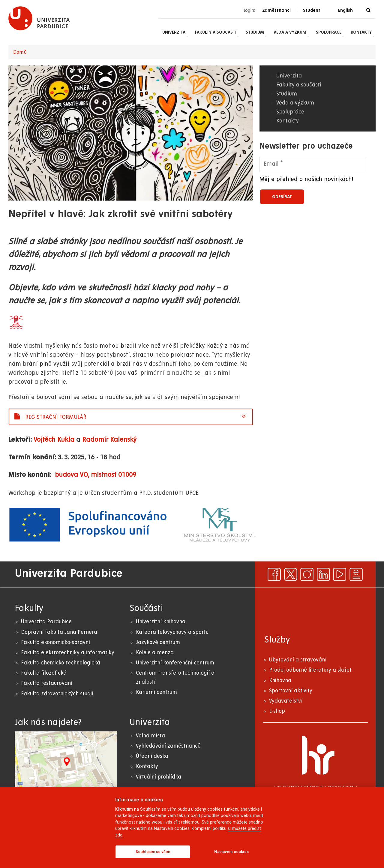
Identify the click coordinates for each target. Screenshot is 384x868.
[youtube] (340, 574)
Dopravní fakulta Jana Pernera (59, 632)
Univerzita (174, 32)
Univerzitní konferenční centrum (175, 663)
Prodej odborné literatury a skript (310, 670)
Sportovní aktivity (291, 691)
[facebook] (274, 574)
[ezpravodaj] (356, 574)
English (345, 10)
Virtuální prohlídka (159, 777)
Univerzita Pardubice (46, 622)
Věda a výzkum (290, 32)
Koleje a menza (155, 653)
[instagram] (307, 574)
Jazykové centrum (158, 642)
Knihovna (280, 680)
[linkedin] (323, 574)
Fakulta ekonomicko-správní (55, 642)
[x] (291, 574)
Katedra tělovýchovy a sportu (172, 632)
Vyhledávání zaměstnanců (168, 746)
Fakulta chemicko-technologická (61, 663)
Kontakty (361, 32)
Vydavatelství (286, 701)
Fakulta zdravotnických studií (57, 694)
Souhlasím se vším (153, 852)
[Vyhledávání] (369, 10)
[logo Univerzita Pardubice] (39, 18)
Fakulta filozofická (44, 673)
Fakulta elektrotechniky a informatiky (68, 653)
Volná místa (150, 736)
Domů (20, 52)
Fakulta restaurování (47, 683)
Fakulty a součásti (216, 32)
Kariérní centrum (156, 692)
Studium (255, 32)
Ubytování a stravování (298, 660)
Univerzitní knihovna (161, 622)
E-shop (277, 711)
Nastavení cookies (231, 852)
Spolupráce (329, 32)
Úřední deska (152, 756)
